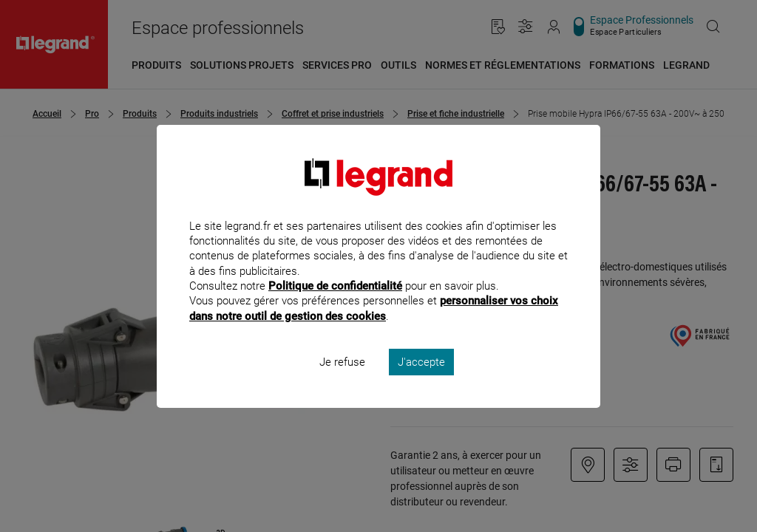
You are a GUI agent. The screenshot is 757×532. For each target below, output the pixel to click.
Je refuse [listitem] (342, 381)
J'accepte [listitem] (421, 381)
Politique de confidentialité (335, 306)
